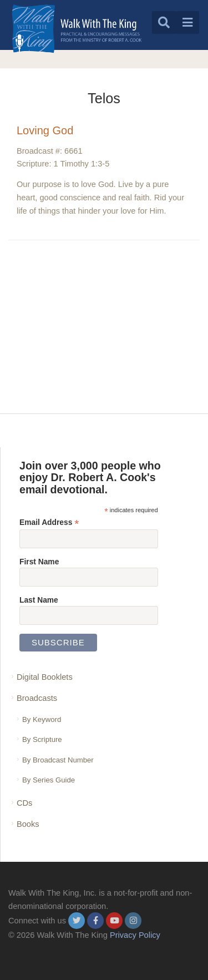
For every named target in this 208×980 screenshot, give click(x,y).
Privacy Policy (135, 935)
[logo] (77, 29)
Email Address (49, 522)
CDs (24, 803)
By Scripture (42, 739)
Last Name (39, 600)
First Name (39, 562)
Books (28, 824)
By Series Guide (49, 780)
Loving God (45, 130)
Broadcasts (37, 698)
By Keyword (42, 719)
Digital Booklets (45, 677)
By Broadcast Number (58, 760)
